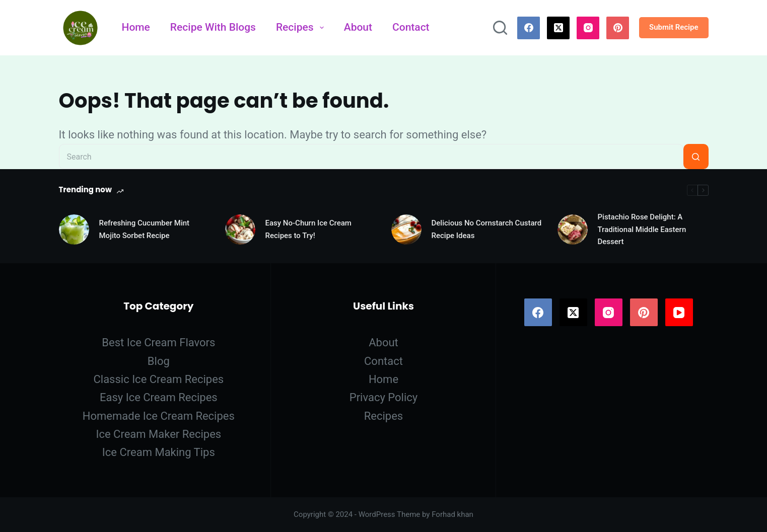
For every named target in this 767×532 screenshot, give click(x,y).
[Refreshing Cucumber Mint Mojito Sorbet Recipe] (74, 230)
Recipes (302, 27)
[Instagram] (588, 28)
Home (136, 27)
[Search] (500, 28)
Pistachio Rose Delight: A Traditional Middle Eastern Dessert (642, 230)
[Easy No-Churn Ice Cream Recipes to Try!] (240, 230)
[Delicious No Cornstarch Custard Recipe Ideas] (406, 230)
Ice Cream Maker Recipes (158, 434)
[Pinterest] (618, 28)
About (358, 27)
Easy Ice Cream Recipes (159, 397)
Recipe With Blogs (213, 27)
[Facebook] (529, 28)
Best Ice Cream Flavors (158, 343)
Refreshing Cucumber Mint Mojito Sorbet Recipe (145, 229)
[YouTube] (679, 312)
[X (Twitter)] (558, 28)
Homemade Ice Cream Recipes (159, 416)
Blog (159, 361)
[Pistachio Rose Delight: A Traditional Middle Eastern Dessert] (573, 230)
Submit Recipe (674, 27)
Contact (411, 27)
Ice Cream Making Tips (159, 452)
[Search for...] (371, 157)
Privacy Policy (383, 397)
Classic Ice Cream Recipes (158, 379)
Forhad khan (452, 514)
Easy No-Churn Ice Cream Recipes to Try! (308, 229)
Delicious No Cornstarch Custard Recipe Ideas (487, 229)
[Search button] (696, 157)
